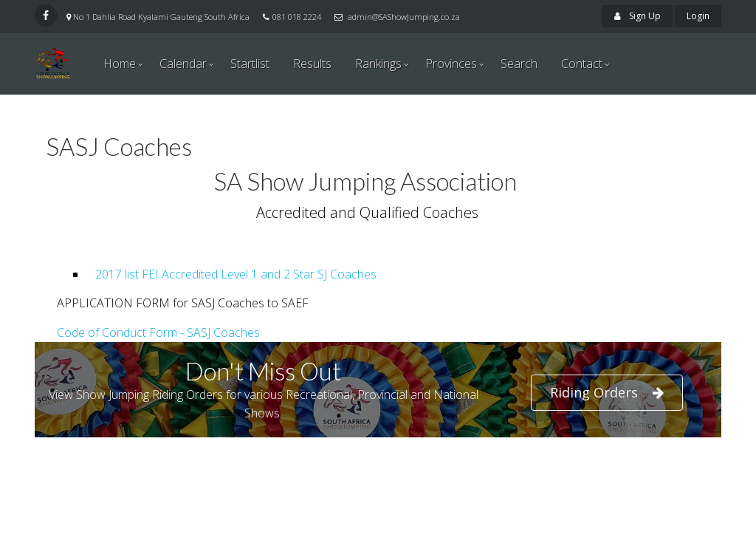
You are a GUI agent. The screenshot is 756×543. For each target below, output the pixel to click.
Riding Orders (607, 393)
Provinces (451, 64)
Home (120, 64)
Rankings (378, 64)
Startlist (250, 64)
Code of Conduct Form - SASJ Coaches (158, 332)
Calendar (183, 64)
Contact (582, 64)
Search (519, 64)
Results (312, 64)
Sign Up (638, 16)
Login (698, 16)
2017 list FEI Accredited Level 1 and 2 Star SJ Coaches (233, 274)
